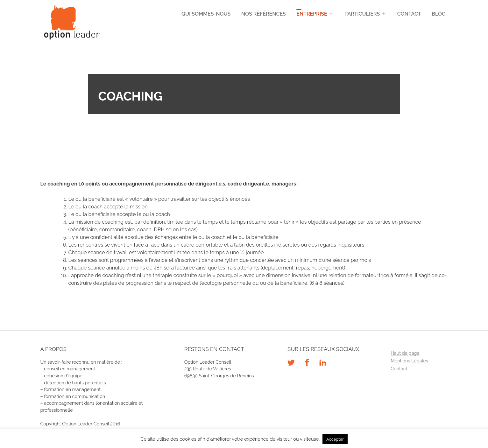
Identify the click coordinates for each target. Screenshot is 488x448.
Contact (409, 14)
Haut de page (405, 353)
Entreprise (312, 14)
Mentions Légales (409, 361)
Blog (439, 14)
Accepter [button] (335, 439)
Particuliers (362, 14)
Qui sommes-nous (206, 14)
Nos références (264, 14)
